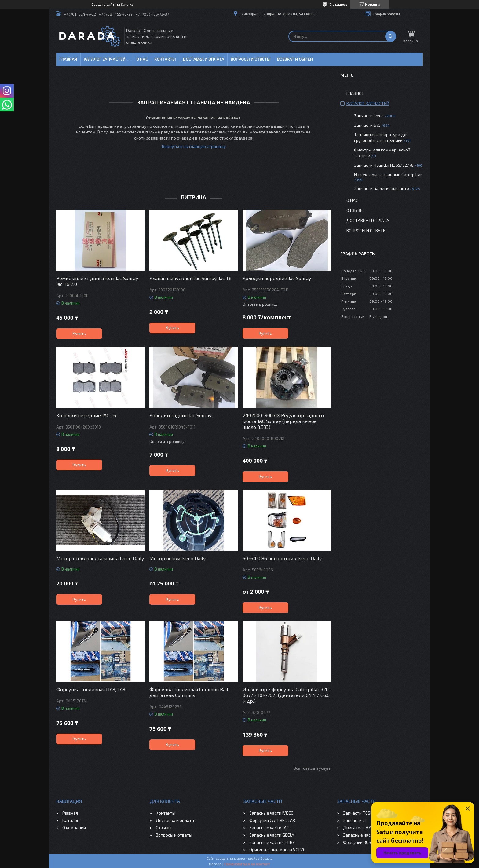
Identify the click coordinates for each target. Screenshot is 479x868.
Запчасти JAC (367, 125)
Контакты (165, 59)
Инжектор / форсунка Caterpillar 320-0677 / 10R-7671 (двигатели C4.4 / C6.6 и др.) (287, 695)
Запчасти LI (354, 820)
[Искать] (391, 36)
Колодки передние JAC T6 (86, 415)
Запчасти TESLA (359, 813)
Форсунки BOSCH (360, 842)
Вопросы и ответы (251, 59)
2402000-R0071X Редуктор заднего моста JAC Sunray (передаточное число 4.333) (283, 421)
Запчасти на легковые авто (382, 188)
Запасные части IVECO (271, 813)
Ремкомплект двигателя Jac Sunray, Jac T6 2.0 (97, 281)
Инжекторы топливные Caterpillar (388, 175)
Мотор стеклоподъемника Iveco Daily (100, 558)
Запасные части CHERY (272, 842)
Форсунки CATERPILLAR (272, 820)
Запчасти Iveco (369, 116)
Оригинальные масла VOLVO (278, 850)
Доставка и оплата (203, 59)
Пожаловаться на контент (247, 864)
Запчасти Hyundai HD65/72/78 (384, 165)
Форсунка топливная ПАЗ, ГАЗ (91, 689)
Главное (355, 93)
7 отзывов (338, 4)
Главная (68, 59)
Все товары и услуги (312, 768)
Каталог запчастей (105, 59)
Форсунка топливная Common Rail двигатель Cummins (189, 692)
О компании (74, 828)
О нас (142, 59)
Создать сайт (103, 4)
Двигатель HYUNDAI (363, 828)
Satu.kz (266, 858)
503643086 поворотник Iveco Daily (282, 558)
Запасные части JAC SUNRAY (371, 835)
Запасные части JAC (269, 828)
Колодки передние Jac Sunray (277, 278)
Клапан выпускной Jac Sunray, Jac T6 (190, 278)
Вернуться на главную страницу (194, 146)
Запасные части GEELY (272, 835)
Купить (79, 334)
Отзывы (355, 210)
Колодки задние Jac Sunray (180, 415)
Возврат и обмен (295, 59)
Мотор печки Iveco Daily (177, 558)
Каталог (71, 820)
